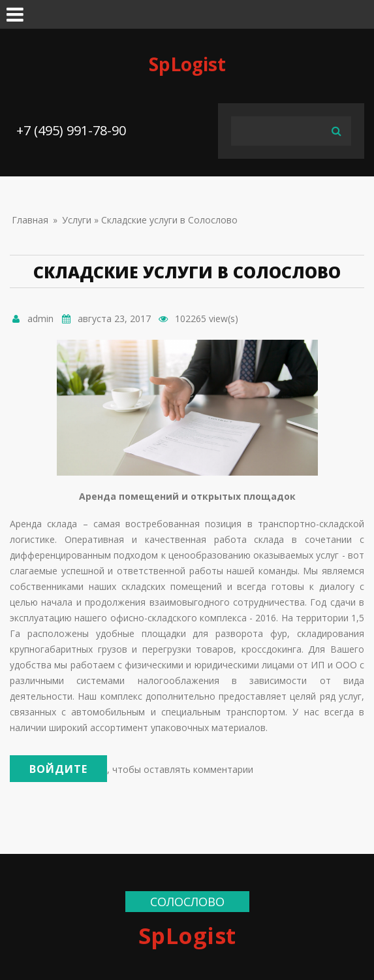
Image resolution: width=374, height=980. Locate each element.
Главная (30, 220)
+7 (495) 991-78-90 (71, 130)
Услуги (77, 220)
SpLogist (187, 64)
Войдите (58, 769)
